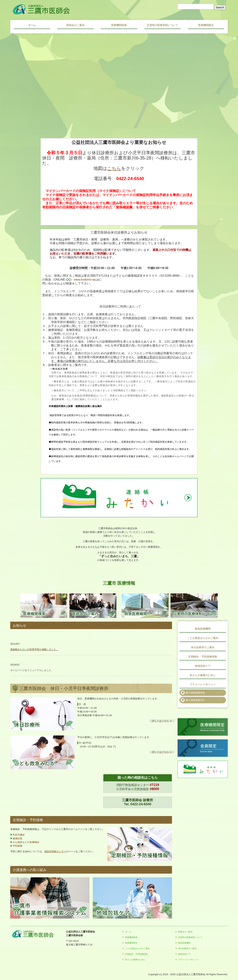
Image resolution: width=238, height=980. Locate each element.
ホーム (32, 25)
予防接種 (17, 846)
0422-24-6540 (141, 804)
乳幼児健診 (19, 835)
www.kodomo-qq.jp (86, 280)
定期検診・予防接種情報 (203, 657)
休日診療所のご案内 (203, 647)
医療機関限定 (206, 25)
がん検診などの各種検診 (26, 842)
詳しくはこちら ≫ (162, 721)
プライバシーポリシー (203, 684)
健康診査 (17, 838)
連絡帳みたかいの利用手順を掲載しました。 (34, 649)
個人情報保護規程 (195, 693)
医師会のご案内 (75, 25)
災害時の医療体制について (163, 25)
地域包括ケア (203, 666)
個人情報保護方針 (195, 700)
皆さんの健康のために (203, 675)
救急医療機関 (203, 629)
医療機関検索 (119, 25)
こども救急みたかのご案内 (203, 638)
